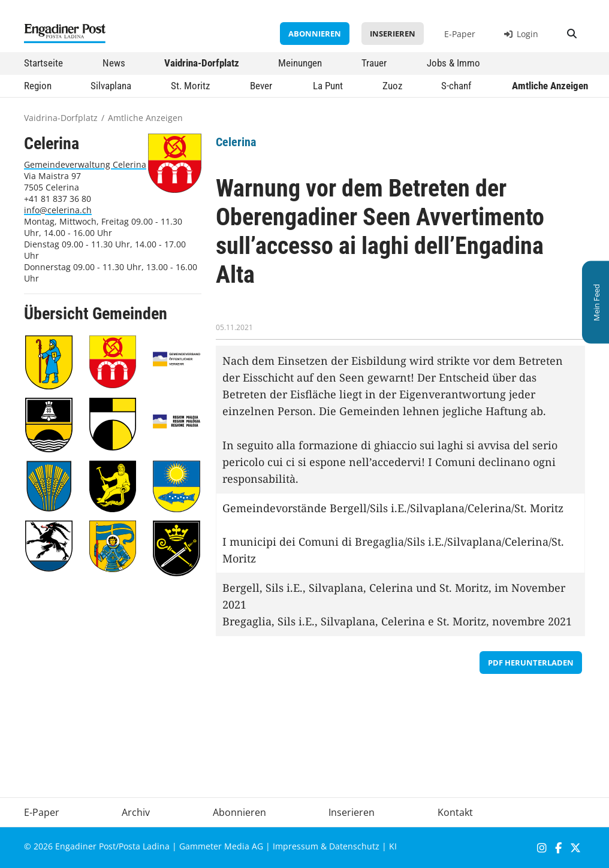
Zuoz (392, 86)
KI (393, 846)
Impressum (296, 846)
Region (38, 86)
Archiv (136, 812)
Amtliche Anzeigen (550, 86)
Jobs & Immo (453, 63)
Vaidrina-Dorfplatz (202, 63)
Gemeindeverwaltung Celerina (85, 164)
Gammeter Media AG (221, 846)
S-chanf (456, 86)
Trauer (374, 63)
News (114, 63)
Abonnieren (315, 34)
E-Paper (460, 34)
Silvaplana (111, 86)
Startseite (43, 63)
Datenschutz (354, 846)
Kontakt (455, 812)
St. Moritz (190, 86)
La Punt (328, 86)
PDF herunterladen (531, 663)
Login (521, 34)
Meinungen (300, 63)
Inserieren (393, 34)
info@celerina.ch (58, 210)
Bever (261, 86)
